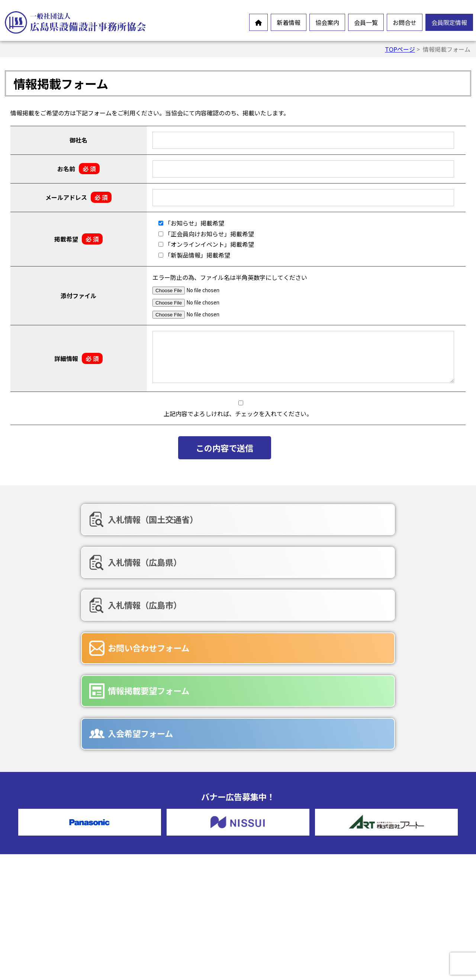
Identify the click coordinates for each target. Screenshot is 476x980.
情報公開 (152, 862)
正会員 (268, 826)
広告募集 (271, 913)
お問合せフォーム (283, 878)
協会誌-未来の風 (163, 898)
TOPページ (400, 49)
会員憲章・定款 (161, 850)
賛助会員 (271, 838)
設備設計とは (158, 826)
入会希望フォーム (376, 558)
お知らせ (33, 846)
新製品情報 (36, 870)
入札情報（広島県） (230, 519)
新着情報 (289, 22)
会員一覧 (366, 22)
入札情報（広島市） (380, 519)
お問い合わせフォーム (84, 558)
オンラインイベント (48, 858)
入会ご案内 (155, 910)
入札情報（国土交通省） (88, 519)
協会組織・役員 (161, 886)
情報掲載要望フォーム (234, 558)
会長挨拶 (152, 838)
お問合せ (405, 22)
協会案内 (327, 22)
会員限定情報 (449, 22)
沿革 (147, 874)
